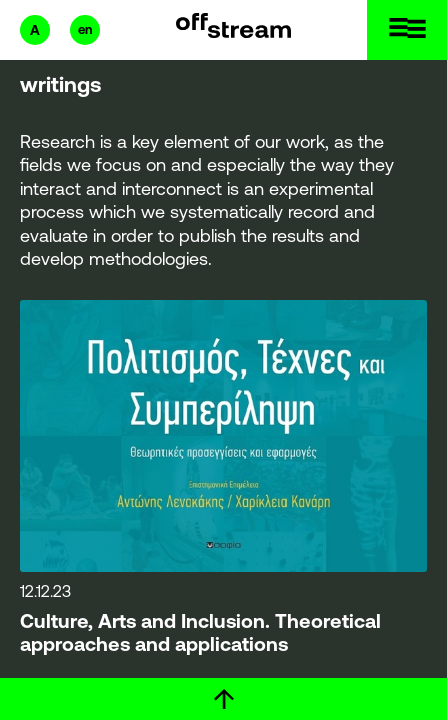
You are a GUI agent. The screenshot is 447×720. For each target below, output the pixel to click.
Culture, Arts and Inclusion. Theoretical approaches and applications (200, 633)
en (85, 29)
